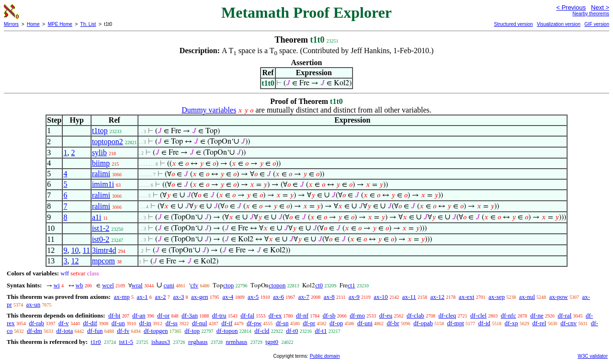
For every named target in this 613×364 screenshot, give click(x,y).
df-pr (309, 323)
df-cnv (568, 323)
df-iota (65, 331)
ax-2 (160, 297)
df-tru (219, 315)
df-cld (262, 331)
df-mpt (455, 323)
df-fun (95, 331)
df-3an (190, 315)
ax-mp (122, 297)
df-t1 (321, 331)
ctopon (277, 285)
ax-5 (253, 297)
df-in (145, 323)
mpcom (103, 261)
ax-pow (559, 297)
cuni (169, 285)
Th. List (88, 24)
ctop (228, 285)
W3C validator (593, 356)
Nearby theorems (591, 14)
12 (75, 261)
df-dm (34, 331)
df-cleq (447, 315)
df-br (393, 323)
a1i (97, 217)
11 (86, 250)
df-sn (282, 323)
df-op (336, 323)
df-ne (537, 315)
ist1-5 (126, 342)
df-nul (200, 323)
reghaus (198, 342)
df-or (163, 315)
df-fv (123, 331)
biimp (101, 163)
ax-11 (409, 297)
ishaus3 (161, 342)
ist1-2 (101, 228)
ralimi (101, 174)
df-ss (172, 323)
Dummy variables (209, 110)
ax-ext (466, 297)
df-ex (275, 315)
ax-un (34, 304)
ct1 (352, 285)
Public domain (325, 356)
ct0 (319, 285)
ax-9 (354, 297)
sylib (99, 153)
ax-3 (178, 297)
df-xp (511, 323)
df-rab (36, 323)
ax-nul (527, 297)
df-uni (365, 323)
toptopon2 (108, 142)
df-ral (564, 315)
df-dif (90, 323)
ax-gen (199, 297)
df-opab (423, 323)
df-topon (227, 331)
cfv (195, 285)
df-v (64, 323)
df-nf (302, 315)
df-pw (254, 323)
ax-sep (497, 297)
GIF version (597, 24)
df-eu (386, 315)
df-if (227, 323)
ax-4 (228, 297)
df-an (139, 315)
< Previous (571, 7)
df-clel (478, 315)
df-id (484, 323)
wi (57, 285)
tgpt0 (272, 342)
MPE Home (60, 24)
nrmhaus (237, 342)
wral (137, 285)
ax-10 (381, 297)
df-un (118, 323)
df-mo (357, 315)
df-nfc (509, 315)
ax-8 (329, 297)
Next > (600, 7)
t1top (100, 131)
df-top (192, 331)
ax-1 (142, 297)
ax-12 (438, 297)
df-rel (539, 323)
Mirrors (11, 24)
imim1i (103, 184)
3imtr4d (104, 250)
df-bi (114, 315)
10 (75, 250)
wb (79, 285)
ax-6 (278, 297)
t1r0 (96, 342)
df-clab (415, 315)
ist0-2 (101, 239)
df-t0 (292, 331)
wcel (108, 285)
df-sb (329, 315)
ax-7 (304, 297)
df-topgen (156, 331)
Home (33, 24)
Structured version (513, 24)
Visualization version (559, 24)
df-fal (247, 315)
